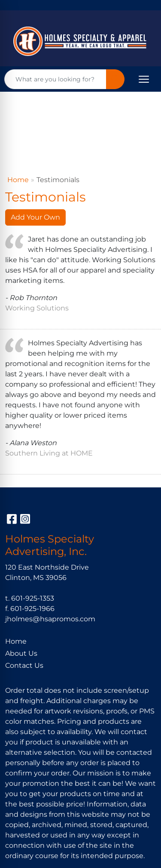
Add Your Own (35, 217)
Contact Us (24, 665)
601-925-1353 (33, 598)
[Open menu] (144, 79)
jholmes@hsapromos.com (50, 619)
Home (18, 180)
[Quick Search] (55, 79)
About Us (21, 653)
